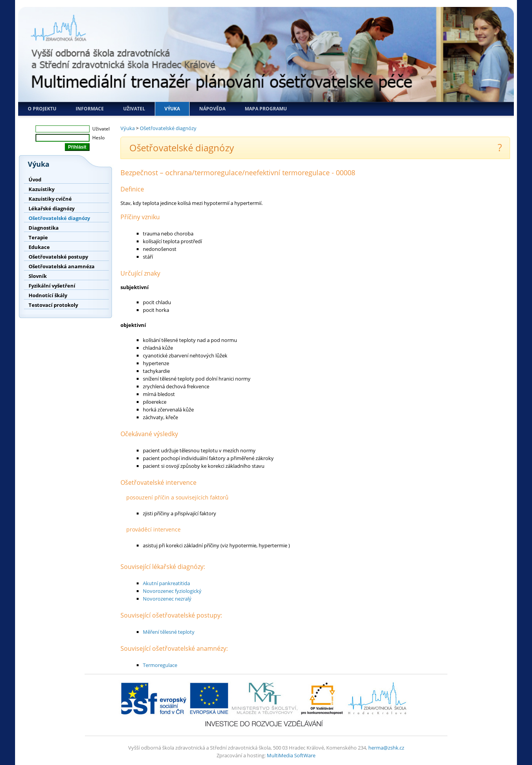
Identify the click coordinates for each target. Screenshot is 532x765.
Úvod (35, 179)
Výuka (172, 109)
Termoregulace (160, 665)
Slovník (38, 276)
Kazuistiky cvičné (50, 199)
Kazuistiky (42, 189)
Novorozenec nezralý (167, 599)
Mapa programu (266, 109)
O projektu (42, 109)
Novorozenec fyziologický (172, 591)
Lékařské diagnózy (52, 208)
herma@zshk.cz (386, 748)
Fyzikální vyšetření (52, 286)
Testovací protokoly (53, 305)
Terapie (38, 237)
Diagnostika (44, 228)
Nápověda (212, 109)
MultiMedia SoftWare (291, 755)
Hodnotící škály (48, 295)
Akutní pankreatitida (166, 583)
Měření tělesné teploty (169, 632)
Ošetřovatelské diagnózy (59, 218)
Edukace (39, 247)
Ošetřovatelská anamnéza (62, 266)
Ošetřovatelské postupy (58, 257)
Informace (90, 109)
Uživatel (134, 109)
